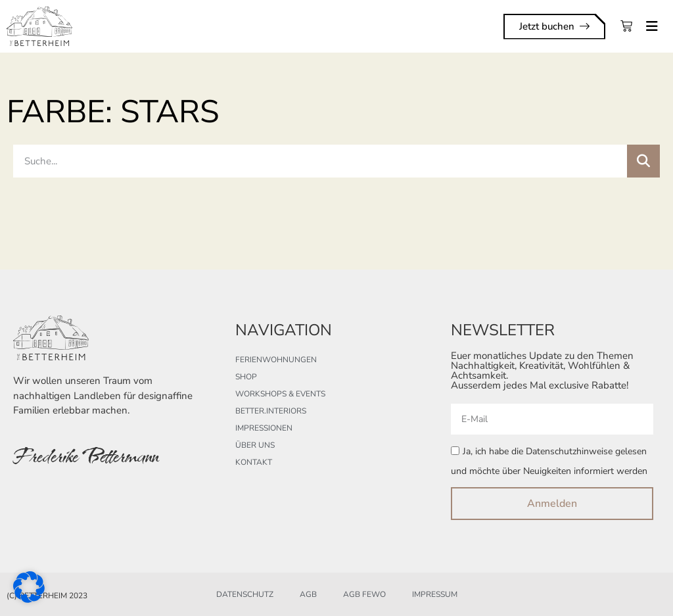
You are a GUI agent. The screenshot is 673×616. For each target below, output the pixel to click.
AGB (308, 594)
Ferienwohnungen (276, 360)
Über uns (255, 445)
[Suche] (643, 161)
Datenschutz (245, 594)
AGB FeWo (364, 594)
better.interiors (271, 411)
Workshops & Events (280, 394)
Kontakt (254, 462)
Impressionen (264, 428)
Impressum (435, 594)
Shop (246, 377)
